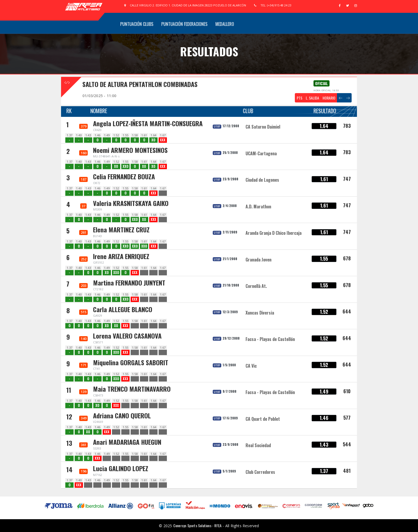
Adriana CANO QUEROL (122, 415)
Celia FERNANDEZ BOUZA (124, 176)
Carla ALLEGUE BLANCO (123, 309)
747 (347, 179)
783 (347, 126)
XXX (163, 140)
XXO (126, 166)
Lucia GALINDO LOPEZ (121, 468)
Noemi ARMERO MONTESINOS (130, 150)
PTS (300, 98)
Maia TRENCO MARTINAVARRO (132, 389)
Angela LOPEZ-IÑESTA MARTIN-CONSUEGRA (148, 123)
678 (347, 258)
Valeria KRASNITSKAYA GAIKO (131, 203)
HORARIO (329, 98)
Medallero (225, 24)
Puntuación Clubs (137, 24)
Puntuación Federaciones (184, 24)
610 (347, 391)
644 (347, 311)
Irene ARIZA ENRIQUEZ (121, 256)
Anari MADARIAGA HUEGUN (127, 442)
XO (153, 140)
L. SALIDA (312, 98)
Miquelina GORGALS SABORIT (131, 362)
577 (347, 418)
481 (347, 471)
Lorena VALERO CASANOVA (127, 336)
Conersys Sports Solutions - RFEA (197, 525)
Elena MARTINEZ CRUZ (121, 229)
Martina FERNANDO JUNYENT (129, 283)
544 (347, 444)
